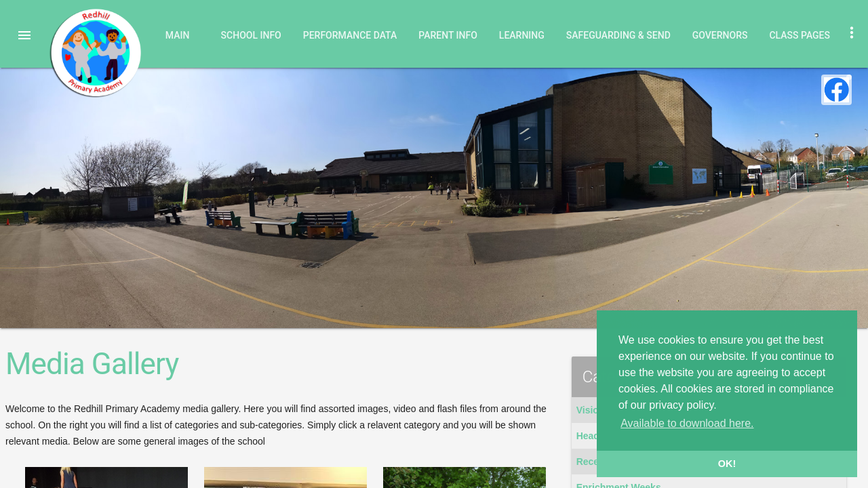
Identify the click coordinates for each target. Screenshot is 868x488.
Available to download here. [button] (687, 423)
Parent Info (448, 35)
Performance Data (350, 35)
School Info (251, 35)
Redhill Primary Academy (95, 53)
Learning (522, 35)
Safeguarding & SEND (618, 35)
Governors (720, 35)
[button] (24, 35)
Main (178, 35)
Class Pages (800, 35)
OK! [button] (727, 464)
